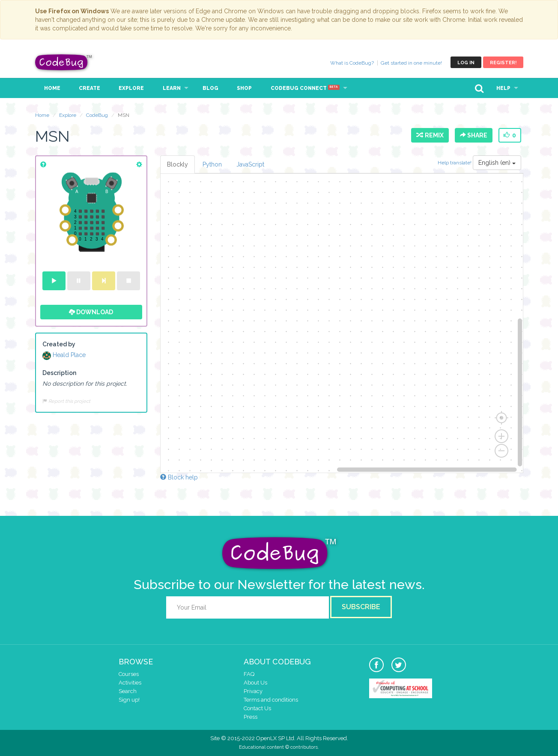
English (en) (497, 163)
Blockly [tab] (178, 164)
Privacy (253, 691)
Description (59, 373)
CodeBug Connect (305, 88)
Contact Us (257, 708)
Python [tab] (212, 164)
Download (91, 312)
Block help (179, 477)
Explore (131, 88)
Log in (466, 63)
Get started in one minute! (411, 63)
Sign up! (129, 700)
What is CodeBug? (352, 63)
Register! (503, 63)
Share (474, 135)
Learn (172, 88)
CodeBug (64, 62)
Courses (129, 674)
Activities (130, 683)
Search (128, 691)
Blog (210, 88)
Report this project (66, 401)
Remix (430, 135)
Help (503, 88)
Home (52, 88)
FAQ (249, 674)
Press (251, 717)
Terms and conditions (271, 700)
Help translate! (455, 163)
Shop (244, 88)
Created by (59, 344)
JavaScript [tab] (250, 164)
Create (90, 88)
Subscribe (361, 607)
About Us (255, 683)
